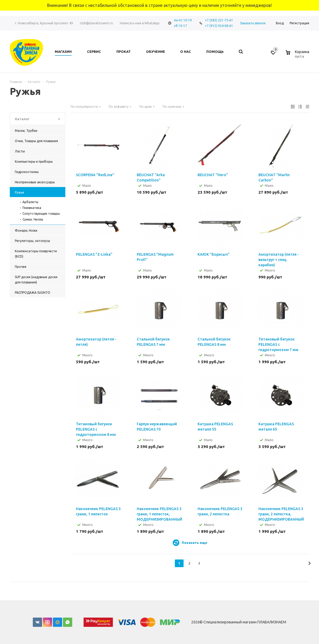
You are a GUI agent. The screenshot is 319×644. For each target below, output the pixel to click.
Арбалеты (30, 202)
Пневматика (32, 208)
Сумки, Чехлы (33, 219)
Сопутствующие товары (41, 214)
